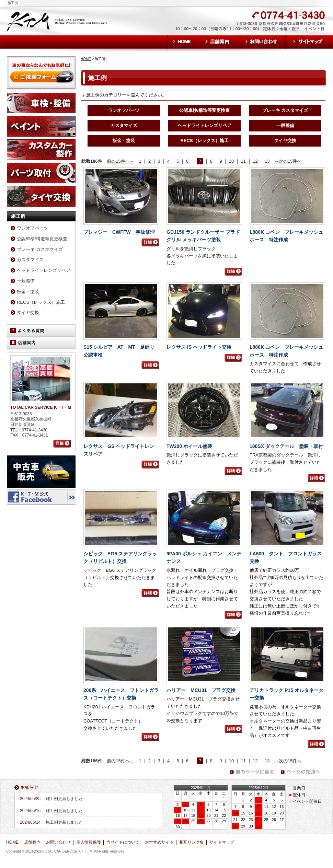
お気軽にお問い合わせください (214, 25)
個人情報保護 (89, 842)
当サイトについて (123, 842)
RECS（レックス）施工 (204, 141)
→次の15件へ (288, 161)
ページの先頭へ (302, 772)
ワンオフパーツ (124, 110)
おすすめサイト (159, 842)
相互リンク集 (192, 842)
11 (243, 161)
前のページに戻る (252, 772)
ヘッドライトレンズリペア (205, 125)
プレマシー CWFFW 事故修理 (119, 232)
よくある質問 (41, 331)
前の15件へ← (120, 161)
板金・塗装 (124, 141)
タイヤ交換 (285, 141)
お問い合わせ (262, 42)
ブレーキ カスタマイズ (285, 110)
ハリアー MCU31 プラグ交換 (201, 690)
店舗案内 (219, 42)
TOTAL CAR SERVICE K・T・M (58, 21)
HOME (183, 42)
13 (267, 161)
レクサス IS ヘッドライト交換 (199, 347)
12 (255, 161)
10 (231, 161)
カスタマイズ (124, 125)
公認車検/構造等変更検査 (204, 110)
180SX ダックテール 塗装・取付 (286, 446)
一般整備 (285, 125)
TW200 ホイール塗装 (189, 446)
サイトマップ (309, 42)
